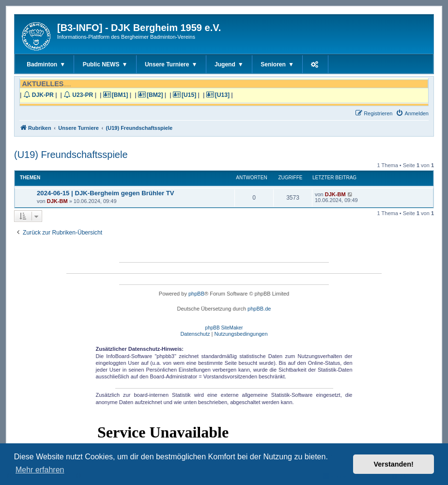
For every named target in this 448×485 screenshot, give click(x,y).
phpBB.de (259, 309)
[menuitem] (412, 113)
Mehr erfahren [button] (40, 470)
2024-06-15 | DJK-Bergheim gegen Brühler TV (106, 193)
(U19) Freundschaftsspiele (71, 155)
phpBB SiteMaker (224, 328)
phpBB (196, 294)
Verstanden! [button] (394, 464)
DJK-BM (57, 201)
